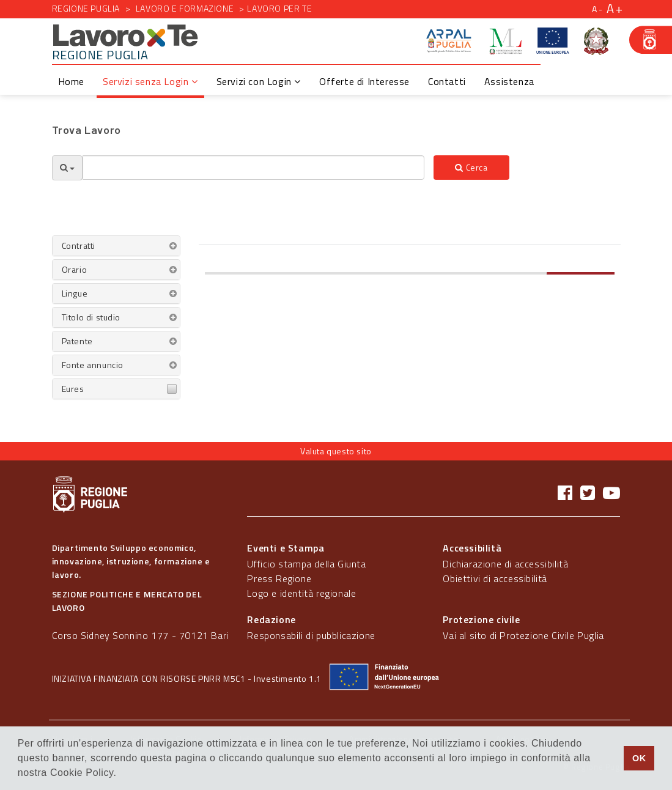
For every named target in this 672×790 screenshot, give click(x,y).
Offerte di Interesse (364, 81)
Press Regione (279, 578)
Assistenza (509, 81)
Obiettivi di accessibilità (495, 578)
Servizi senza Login (150, 81)
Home (71, 81)
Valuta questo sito (336, 451)
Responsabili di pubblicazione (311, 635)
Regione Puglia (86, 8)
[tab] (116, 246)
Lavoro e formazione (185, 8)
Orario (75, 269)
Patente (77, 341)
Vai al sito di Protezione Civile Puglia (523, 635)
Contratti (79, 245)
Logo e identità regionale (301, 593)
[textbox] (254, 168)
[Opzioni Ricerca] (67, 168)
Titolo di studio (91, 317)
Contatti (447, 81)
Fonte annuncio (93, 365)
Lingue (75, 293)
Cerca (471, 167)
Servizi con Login (259, 81)
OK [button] (639, 758)
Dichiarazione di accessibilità (505, 564)
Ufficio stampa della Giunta (306, 564)
